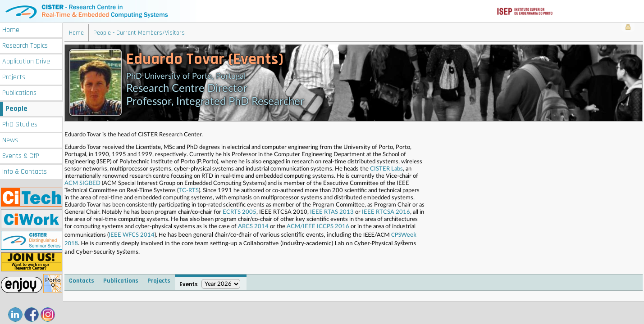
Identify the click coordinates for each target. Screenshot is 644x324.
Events (21, 156)
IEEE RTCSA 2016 (386, 212)
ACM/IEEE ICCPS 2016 (318, 227)
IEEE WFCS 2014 (132, 235)
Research (25, 46)
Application (26, 61)
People (16, 109)
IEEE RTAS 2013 (332, 212)
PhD (20, 124)
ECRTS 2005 (240, 212)
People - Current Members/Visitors (139, 33)
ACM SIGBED (82, 183)
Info (25, 172)
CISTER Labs (386, 169)
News (10, 140)
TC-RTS (189, 191)
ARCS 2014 (253, 227)
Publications (19, 93)
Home (11, 30)
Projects (14, 77)
